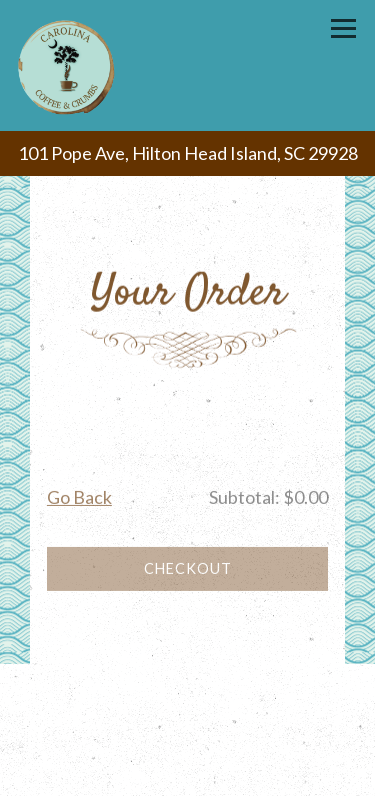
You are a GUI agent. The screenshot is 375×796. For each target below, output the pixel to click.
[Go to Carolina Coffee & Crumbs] (187, 153)
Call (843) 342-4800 (187, 684)
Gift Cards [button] (187, 729)
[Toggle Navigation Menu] (343, 28)
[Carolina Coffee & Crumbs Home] (68, 65)
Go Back (79, 500)
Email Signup (187, 773)
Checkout (188, 571)
